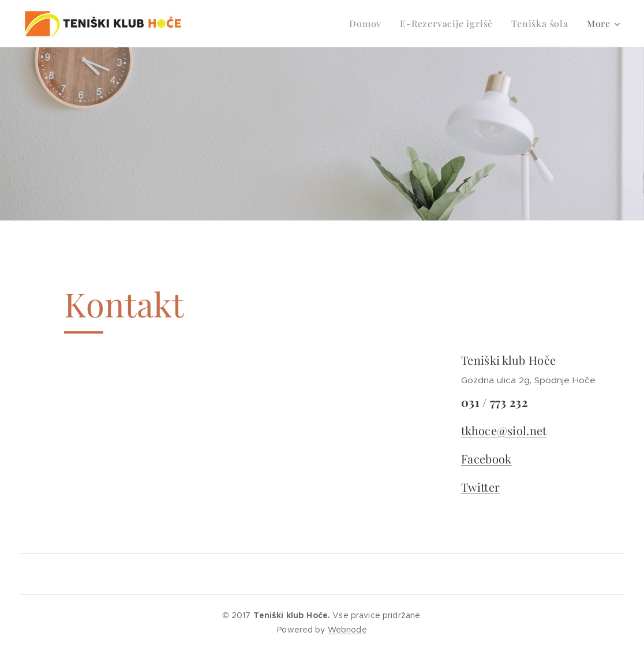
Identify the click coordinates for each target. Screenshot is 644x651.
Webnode (347, 630)
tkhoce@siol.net (504, 430)
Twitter (480, 486)
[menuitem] (368, 24)
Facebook (486, 458)
